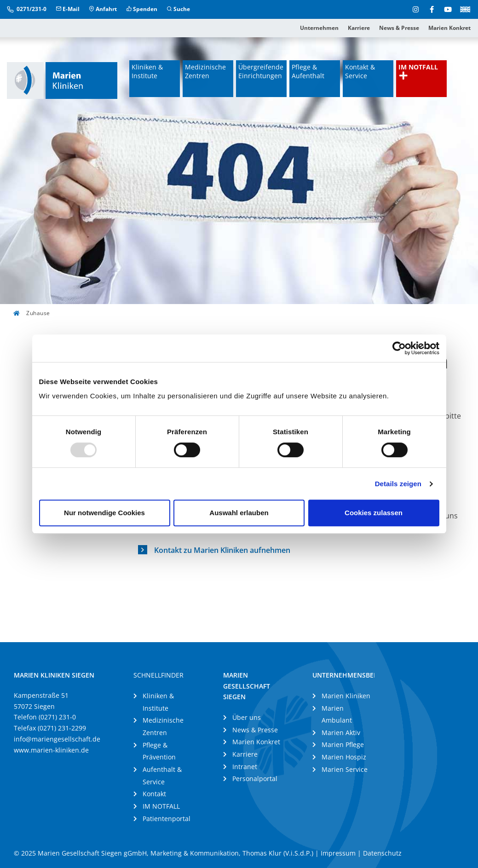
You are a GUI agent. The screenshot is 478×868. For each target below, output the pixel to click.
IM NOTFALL (418, 72)
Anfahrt (103, 9)
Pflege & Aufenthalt (308, 71)
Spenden (142, 9)
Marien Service (345, 769)
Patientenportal (167, 819)
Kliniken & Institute (147, 71)
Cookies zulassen (374, 513)
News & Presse (399, 28)
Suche (178, 9)
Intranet (245, 767)
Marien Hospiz (344, 757)
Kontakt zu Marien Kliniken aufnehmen (222, 550)
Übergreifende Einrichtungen (261, 71)
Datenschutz (382, 853)
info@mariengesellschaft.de (57, 739)
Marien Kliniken (346, 696)
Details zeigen (398, 484)
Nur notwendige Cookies (104, 513)
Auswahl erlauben (239, 513)
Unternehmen (319, 28)
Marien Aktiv (341, 733)
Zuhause (32, 313)
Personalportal (255, 779)
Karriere (359, 28)
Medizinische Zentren (205, 71)
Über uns (247, 717)
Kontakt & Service (360, 71)
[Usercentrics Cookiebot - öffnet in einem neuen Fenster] (399, 348)
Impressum (338, 853)
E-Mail (68, 9)
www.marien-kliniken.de (51, 750)
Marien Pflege (343, 744)
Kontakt (154, 794)
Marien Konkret (449, 28)
